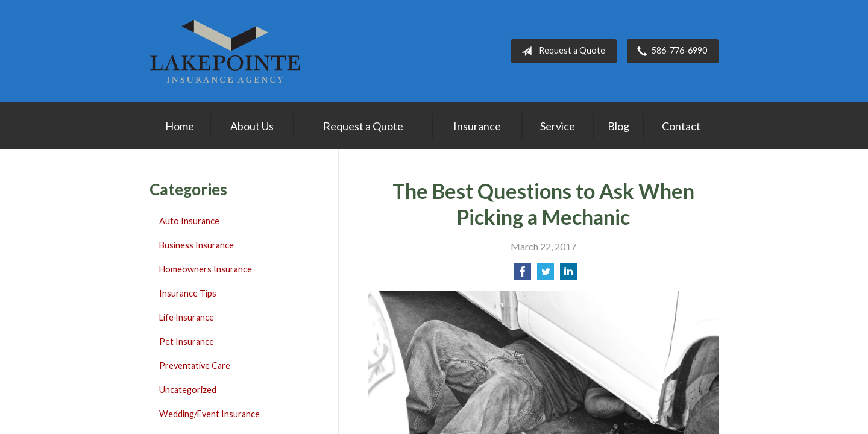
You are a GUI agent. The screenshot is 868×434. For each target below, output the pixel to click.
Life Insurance (187, 317)
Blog (618, 126)
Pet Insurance (187, 341)
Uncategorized (188, 390)
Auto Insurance (189, 221)
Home (180, 126)
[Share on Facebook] (523, 275)
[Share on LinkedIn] (568, 275)
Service (558, 126)
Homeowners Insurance (206, 269)
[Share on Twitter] (546, 275)
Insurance (477, 126)
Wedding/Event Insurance (209, 414)
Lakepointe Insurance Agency (225, 51)
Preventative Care (195, 366)
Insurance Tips (188, 293)
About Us (252, 126)
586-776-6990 (670, 51)
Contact (681, 126)
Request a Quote (561, 51)
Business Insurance (197, 245)
